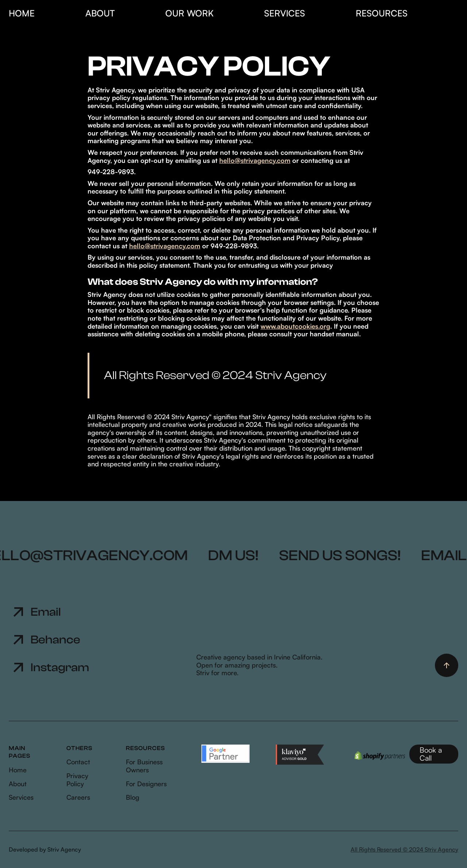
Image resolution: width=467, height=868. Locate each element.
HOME (22, 13)
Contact (78, 762)
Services (21, 797)
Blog (133, 797)
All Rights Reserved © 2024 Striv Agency (404, 849)
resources (382, 13)
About (100, 13)
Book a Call (431, 754)
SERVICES (285, 13)
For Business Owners (144, 766)
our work (189, 13)
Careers (78, 797)
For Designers (146, 784)
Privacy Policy (77, 780)
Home (18, 770)
